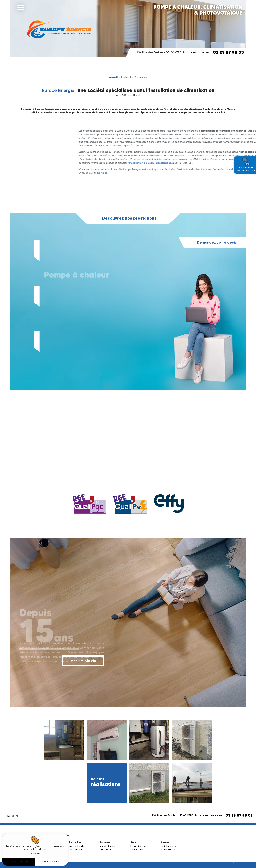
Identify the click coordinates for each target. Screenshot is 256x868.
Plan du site (233, 863)
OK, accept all (19, 862)
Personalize (35, 854)
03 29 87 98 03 (228, 52)
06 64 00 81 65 (199, 52)
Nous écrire (12, 816)
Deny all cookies (52, 862)
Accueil (113, 77)
